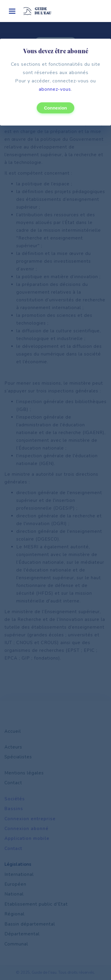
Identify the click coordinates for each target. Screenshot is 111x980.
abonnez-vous (55, 89)
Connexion (56, 108)
